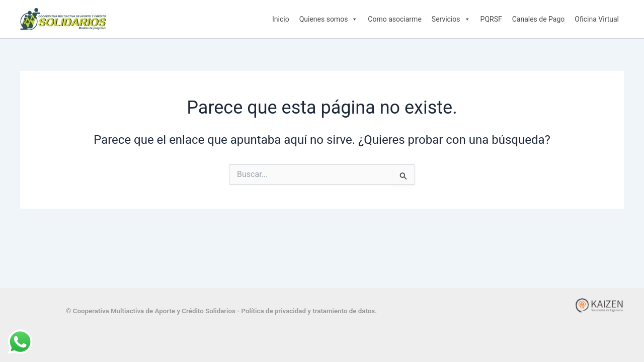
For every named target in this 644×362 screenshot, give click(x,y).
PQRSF (491, 19)
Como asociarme (394, 19)
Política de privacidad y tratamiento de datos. (309, 311)
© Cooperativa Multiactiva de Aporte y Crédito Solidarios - (153, 311)
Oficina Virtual (597, 19)
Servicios (451, 19)
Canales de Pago (539, 19)
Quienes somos (329, 19)
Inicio (281, 19)
